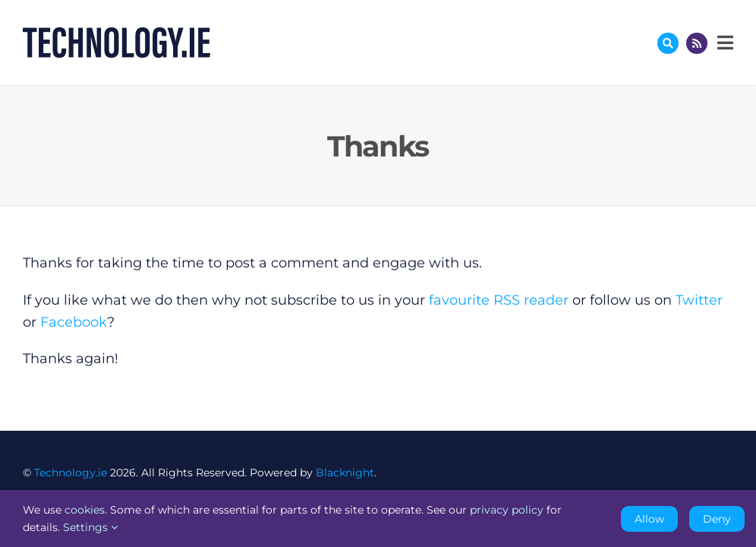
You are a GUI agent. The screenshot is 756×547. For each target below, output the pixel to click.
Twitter (699, 300)
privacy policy (507, 510)
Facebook (74, 322)
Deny (717, 519)
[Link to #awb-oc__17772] (668, 43)
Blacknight (345, 473)
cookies (85, 510)
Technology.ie (71, 473)
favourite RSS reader (499, 300)
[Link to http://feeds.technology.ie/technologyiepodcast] (697, 43)
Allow (649, 519)
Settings (90, 527)
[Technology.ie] (117, 34)
